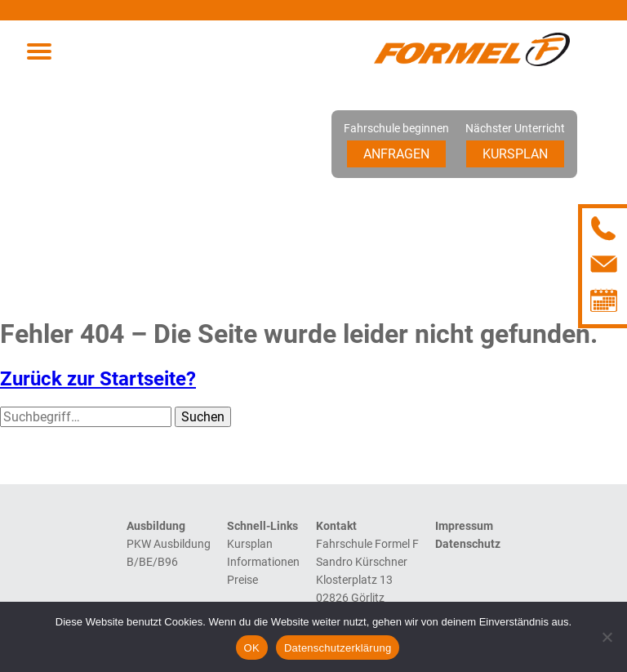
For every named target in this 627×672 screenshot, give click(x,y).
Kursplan (515, 154)
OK (252, 648)
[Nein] (607, 637)
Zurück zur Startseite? (98, 379)
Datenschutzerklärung (338, 648)
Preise (242, 580)
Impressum (464, 526)
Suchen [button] (203, 417)
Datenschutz (468, 544)
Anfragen (396, 154)
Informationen (263, 562)
